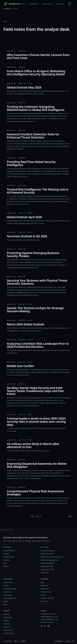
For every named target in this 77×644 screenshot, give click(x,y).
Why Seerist (8, 617)
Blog (42, 582)
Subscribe (44, 601)
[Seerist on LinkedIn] (42, 626)
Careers (6, 621)
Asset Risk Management (50, 560)
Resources (46, 4)
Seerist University (47, 598)
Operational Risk (47, 566)
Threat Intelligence (48, 551)
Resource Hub (46, 592)
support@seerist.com (49, 617)
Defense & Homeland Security (52, 557)
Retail (6, 601)
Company (59, 4)
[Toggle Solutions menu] (38, 4)
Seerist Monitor (9, 551)
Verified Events (9, 557)
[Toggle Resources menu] (51, 4)
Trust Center (8, 630)
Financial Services (10, 589)
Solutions (33, 4)
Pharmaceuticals (10, 598)
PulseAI (6, 554)
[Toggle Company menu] (64, 4)
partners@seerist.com (49, 620)
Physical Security (47, 554)
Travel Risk (45, 573)
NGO (5, 605)
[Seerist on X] (45, 626)
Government (8, 582)
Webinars (44, 586)
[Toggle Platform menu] (25, 4)
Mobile (6, 566)
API (5, 563)
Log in (70, 4)
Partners (7, 624)
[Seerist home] (11, 4)
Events (43, 595)
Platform (21, 4)
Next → (71, 517)
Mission (6, 614)
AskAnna (7, 560)
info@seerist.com (48, 614)
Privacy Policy (9, 633)
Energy (6, 586)
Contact (6, 627)
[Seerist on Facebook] (49, 626)
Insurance (7, 592)
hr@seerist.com (47, 622)
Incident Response (48, 563)
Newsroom (45, 589)
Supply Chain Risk (47, 569)
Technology (8, 595)
